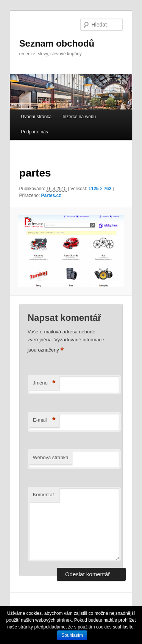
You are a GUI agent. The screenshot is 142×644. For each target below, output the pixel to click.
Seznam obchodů (57, 43)
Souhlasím (72, 635)
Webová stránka (51, 457)
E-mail (44, 420)
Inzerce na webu (79, 117)
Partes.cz (51, 195)
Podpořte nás (34, 132)
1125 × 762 (100, 189)
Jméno (44, 383)
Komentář (44, 495)
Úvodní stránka (36, 117)
